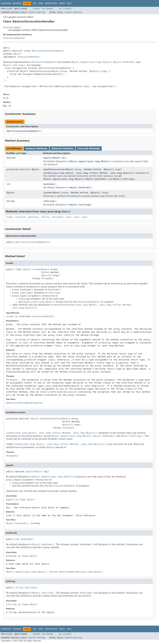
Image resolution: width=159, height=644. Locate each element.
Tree (41, 3)
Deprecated (51, 3)
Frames (37, 9)
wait (69, 217)
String (10, 201)
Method (41, 12)
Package (17, 3)
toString (49, 201)
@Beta (6, 48)
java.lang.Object (12, 27)
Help (69, 3)
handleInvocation (54, 169)
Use (34, 3)
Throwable (47, 278)
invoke (47, 193)
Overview (6, 3)
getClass (33, 217)
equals (47, 158)
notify (45, 217)
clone (9, 217)
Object (17, 54)
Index (62, 3)
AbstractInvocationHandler (48, 51)
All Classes (65, 9)
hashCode (49, 184)
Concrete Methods (89, 149)
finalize (20, 217)
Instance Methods (36, 149)
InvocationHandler (14, 38)
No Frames (48, 9)
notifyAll (58, 217)
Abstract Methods (62, 149)
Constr (32, 12)
